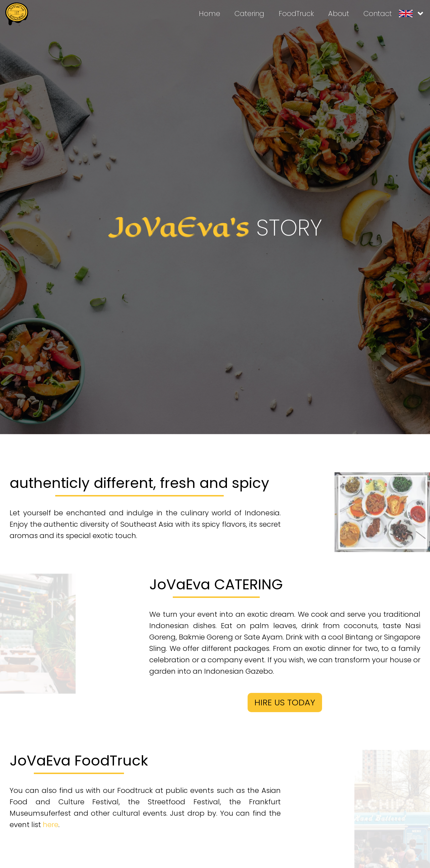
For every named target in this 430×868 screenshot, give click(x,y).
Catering (249, 14)
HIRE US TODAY (285, 702)
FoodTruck (296, 14)
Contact (378, 14)
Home (209, 14)
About (339, 14)
